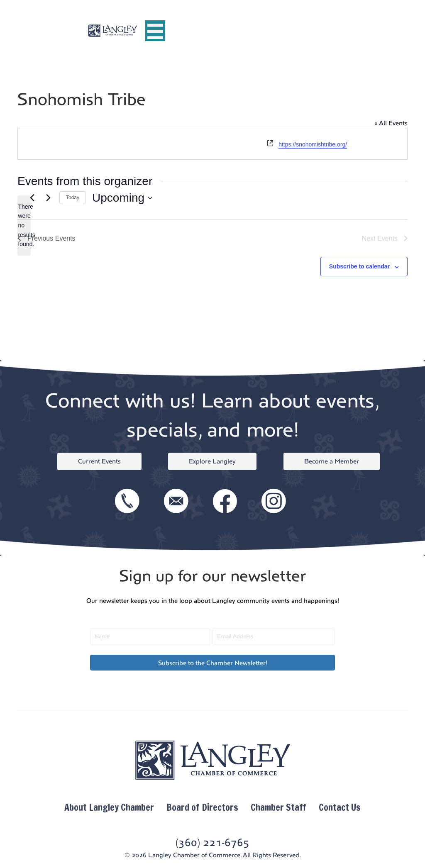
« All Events (391, 123)
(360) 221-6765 (212, 842)
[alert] (24, 226)
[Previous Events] (32, 198)
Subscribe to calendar (359, 266)
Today (73, 197)
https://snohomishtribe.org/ (313, 144)
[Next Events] (48, 198)
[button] (212, 663)
